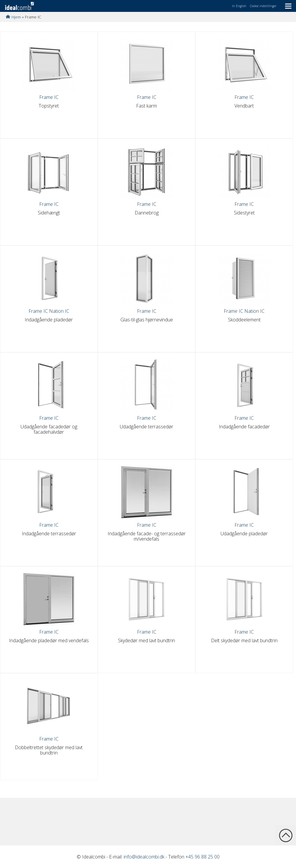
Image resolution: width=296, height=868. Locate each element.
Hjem (16, 17)
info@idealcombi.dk (144, 857)
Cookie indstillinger (263, 6)
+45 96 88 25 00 (203, 857)
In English (239, 6)
